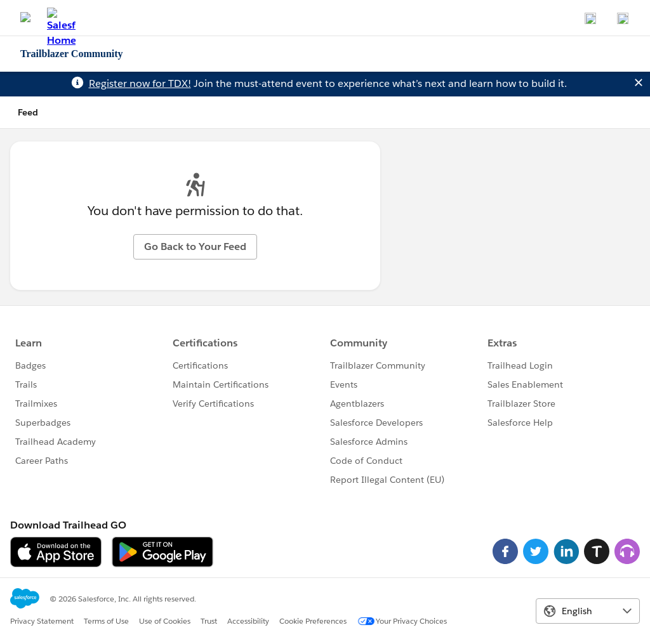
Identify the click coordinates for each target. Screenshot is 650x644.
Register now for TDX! (140, 83)
